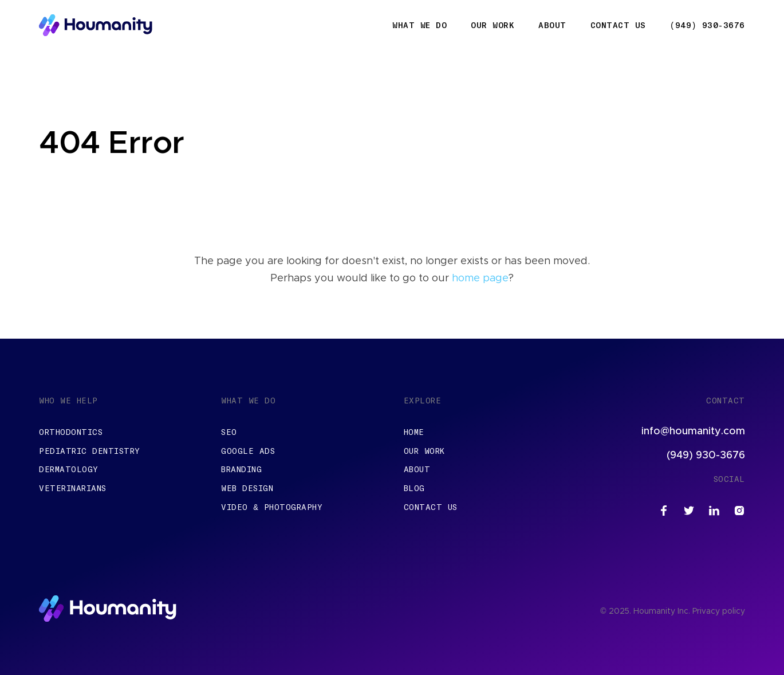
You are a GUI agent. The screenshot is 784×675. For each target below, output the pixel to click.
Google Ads (248, 451)
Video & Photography (272, 507)
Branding (241, 469)
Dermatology (69, 469)
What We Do (419, 25)
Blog (414, 488)
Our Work (493, 25)
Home (414, 432)
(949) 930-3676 (708, 25)
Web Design (247, 488)
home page (480, 278)
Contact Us (618, 25)
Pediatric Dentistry (90, 451)
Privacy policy (719, 611)
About (552, 25)
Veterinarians (73, 488)
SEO (229, 432)
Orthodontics (71, 432)
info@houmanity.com (693, 431)
